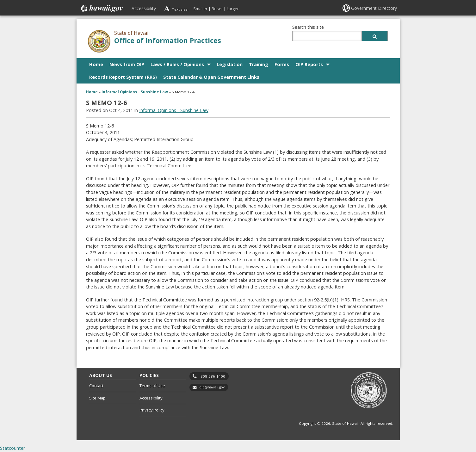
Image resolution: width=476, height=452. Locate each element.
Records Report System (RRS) (123, 77)
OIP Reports (309, 64)
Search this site (308, 27)
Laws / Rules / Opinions (177, 64)
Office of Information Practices (168, 40)
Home (96, 64)
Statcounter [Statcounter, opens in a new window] (12, 448)
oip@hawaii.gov (212, 387)
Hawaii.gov (101, 9)
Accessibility (144, 8)
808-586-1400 (213, 376)
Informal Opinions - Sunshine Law (135, 92)
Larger (233, 9)
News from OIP (127, 64)
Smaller (200, 9)
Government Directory (374, 8)
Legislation (230, 64)
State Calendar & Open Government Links (211, 77)
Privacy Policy (152, 410)
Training (259, 64)
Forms (282, 64)
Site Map (97, 398)
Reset (217, 9)
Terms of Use (152, 386)
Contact (96, 386)
